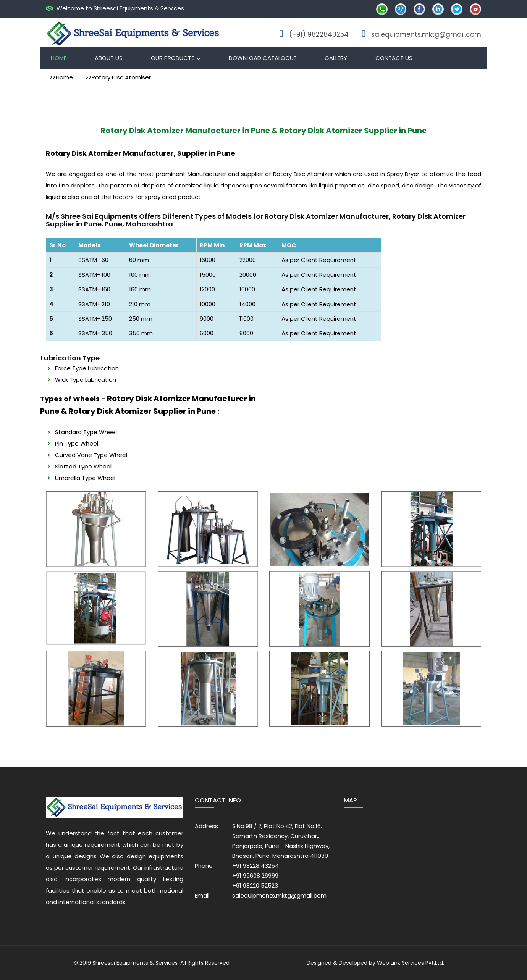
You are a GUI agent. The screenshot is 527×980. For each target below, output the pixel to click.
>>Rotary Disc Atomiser (118, 77)
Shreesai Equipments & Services (135, 963)
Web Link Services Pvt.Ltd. (411, 963)
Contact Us (394, 58)
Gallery (336, 58)
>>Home (61, 77)
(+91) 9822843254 (319, 34)
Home (59, 58)
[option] (96, 529)
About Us (109, 58)
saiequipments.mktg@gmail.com (426, 34)
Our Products (173, 58)
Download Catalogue (263, 58)
